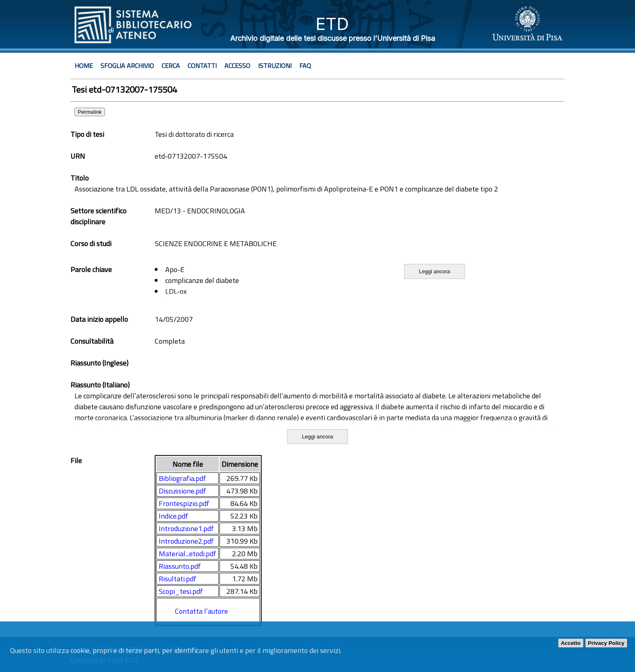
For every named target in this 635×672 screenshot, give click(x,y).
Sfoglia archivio (127, 66)
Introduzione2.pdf (186, 541)
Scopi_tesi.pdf (181, 591)
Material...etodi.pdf (188, 554)
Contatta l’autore (201, 611)
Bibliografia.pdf (182, 478)
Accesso (237, 66)
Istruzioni (275, 66)
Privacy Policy (606, 643)
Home (84, 66)
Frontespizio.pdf (184, 503)
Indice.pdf (174, 516)
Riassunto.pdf (180, 566)
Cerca (171, 66)
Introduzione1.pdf (186, 528)
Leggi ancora (434, 271)
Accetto (571, 643)
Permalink (90, 112)
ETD (332, 24)
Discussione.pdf (182, 491)
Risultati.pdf (178, 579)
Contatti (202, 66)
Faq (305, 66)
